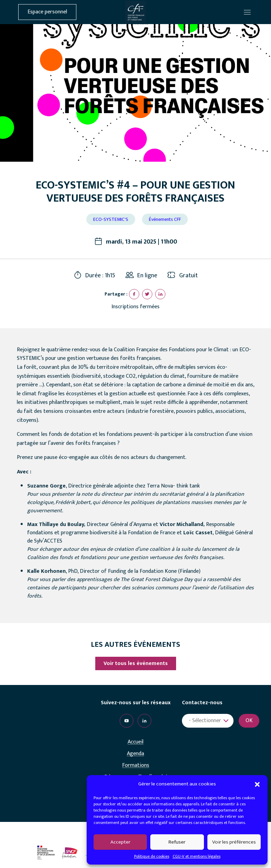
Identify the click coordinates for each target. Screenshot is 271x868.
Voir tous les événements (136, 663)
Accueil (135, 742)
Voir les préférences (234, 842)
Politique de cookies (152, 856)
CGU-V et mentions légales (197, 856)
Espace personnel (47, 12)
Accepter (120, 842)
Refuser (177, 842)
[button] (257, 784)
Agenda (135, 754)
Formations (136, 765)
